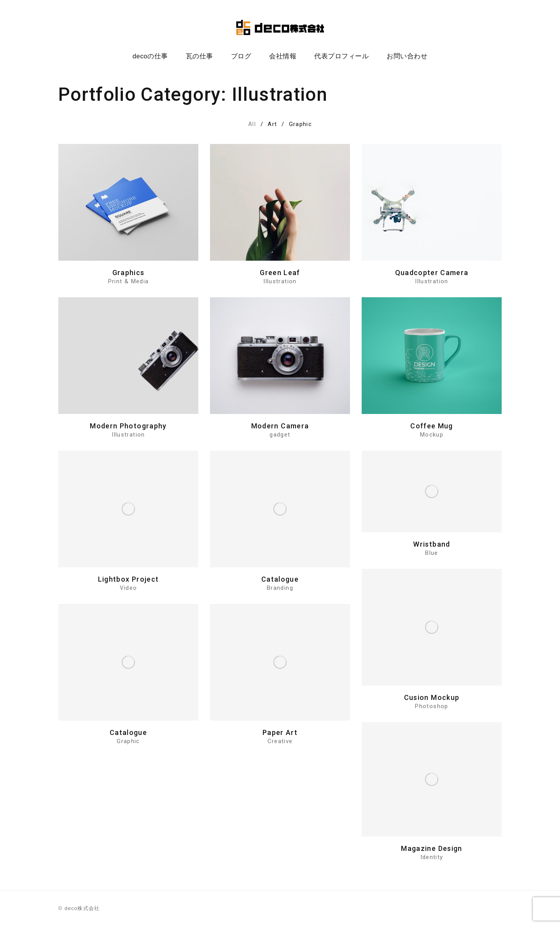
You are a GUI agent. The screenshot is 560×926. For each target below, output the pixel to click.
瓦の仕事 (199, 56)
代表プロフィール (341, 56)
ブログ (241, 56)
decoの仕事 (150, 56)
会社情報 (283, 56)
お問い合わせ (407, 56)
